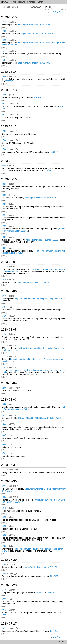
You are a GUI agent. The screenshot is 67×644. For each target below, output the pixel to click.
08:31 (4, 248)
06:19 (4, 40)
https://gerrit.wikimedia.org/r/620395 (34, 63)
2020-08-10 (9, 179)
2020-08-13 (9, 90)
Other (40, 2)
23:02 (4, 497)
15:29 (4, 316)
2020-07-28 (9, 585)
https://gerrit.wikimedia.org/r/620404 (37, 34)
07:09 (4, 453)
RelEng (22, 2)
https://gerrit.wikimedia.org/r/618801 (34, 282)
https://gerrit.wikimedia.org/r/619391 (41, 198)
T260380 (38, 98)
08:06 (4, 444)
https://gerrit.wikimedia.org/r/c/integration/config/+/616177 (33, 490)
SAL (4, 2)
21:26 (4, 334)
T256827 (9, 81)
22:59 (4, 564)
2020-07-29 (9, 560)
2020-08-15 (9, 17)
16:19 (4, 517)
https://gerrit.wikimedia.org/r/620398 (34, 43)
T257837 (54, 576)
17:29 (4, 131)
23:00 (4, 195)
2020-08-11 (9, 161)
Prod (14, 2)
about (61, 642)
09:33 (4, 104)
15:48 (4, 590)
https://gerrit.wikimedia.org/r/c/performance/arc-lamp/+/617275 (33, 550)
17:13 (4, 345)
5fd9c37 (39, 593)
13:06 (4, 76)
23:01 (4, 184)
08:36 (4, 237)
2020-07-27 (9, 624)
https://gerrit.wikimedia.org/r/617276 (41, 567)
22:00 (4, 388)
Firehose (31, 2)
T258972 (5, 615)
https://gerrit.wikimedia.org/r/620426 (34, 25)
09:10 (4, 226)
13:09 (4, 573)
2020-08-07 (9, 262)
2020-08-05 (9, 330)
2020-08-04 (9, 383)
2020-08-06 (9, 291)
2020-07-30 (9, 481)
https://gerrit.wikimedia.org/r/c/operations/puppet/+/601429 (33, 300)
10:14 (4, 215)
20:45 (4, 508)
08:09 (4, 166)
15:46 (4, 424)
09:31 (4, 115)
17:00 (4, 140)
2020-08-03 (9, 400)
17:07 (4, 367)
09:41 (4, 610)
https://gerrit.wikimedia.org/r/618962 (42, 240)
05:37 (4, 60)
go (50, 7)
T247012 (54, 631)
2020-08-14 (9, 72)
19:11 (4, 415)
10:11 (4, 628)
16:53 (4, 307)
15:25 (4, 279)
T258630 (50, 593)
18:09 (4, 95)
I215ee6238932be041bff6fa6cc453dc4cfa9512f (39, 418)
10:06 (4, 599)
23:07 (4, 486)
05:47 (4, 51)
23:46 (4, 296)
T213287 (54, 152)
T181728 (48, 170)
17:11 (4, 356)
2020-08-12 (9, 126)
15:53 (4, 535)
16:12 (4, 526)
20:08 (4, 404)
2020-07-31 (9, 465)
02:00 (4, 546)
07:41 (4, 22)
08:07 (4, 435)
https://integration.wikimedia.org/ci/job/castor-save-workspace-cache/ (33, 349)
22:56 (4, 204)
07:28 (4, 31)
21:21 (4, 266)
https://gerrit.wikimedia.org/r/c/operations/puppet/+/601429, (33, 270)
